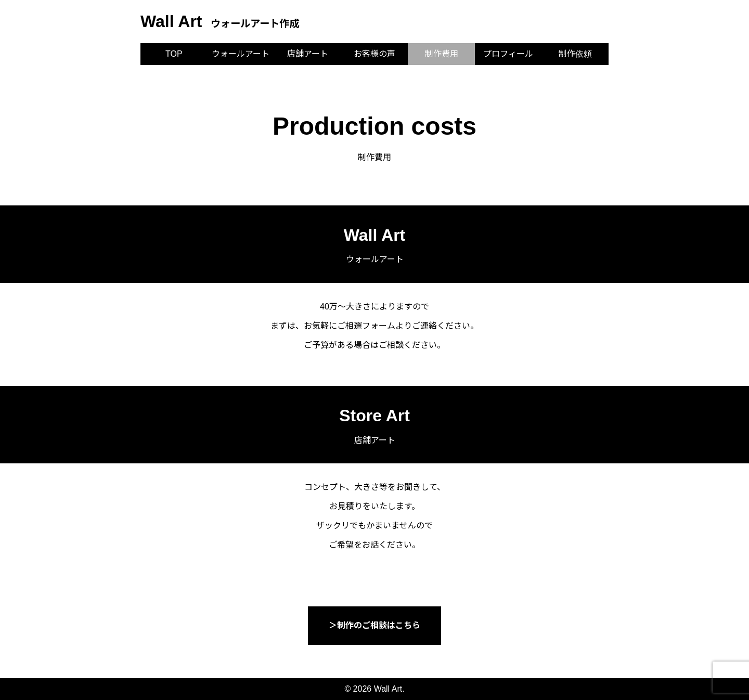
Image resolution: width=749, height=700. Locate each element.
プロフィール (508, 54)
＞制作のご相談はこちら (374, 625)
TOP (174, 54)
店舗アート (308, 54)
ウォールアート (241, 54)
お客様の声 (374, 54)
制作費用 (442, 54)
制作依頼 (575, 54)
